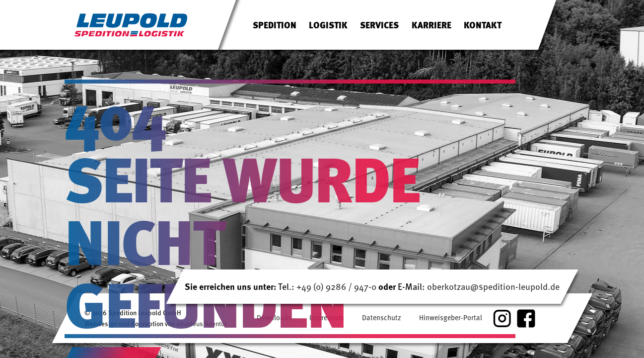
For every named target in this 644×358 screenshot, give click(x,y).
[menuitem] (275, 25)
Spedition (275, 25)
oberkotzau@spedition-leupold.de (493, 286)
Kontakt (483, 25)
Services (379, 25)
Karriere (431, 25)
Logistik (328, 25)
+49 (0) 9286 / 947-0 (337, 286)
